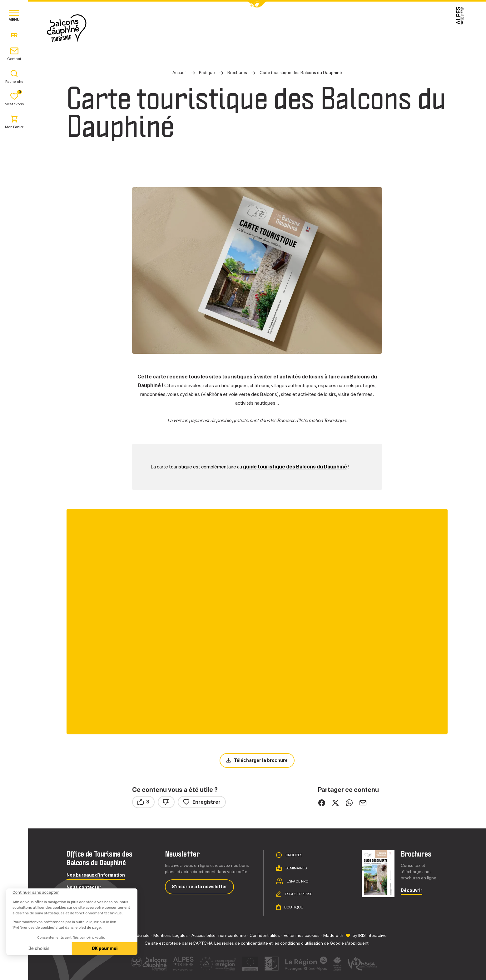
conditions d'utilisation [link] (302, 943)
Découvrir (412, 890)
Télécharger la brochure (261, 760)
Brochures (238, 72)
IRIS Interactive (372, 935)
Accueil (179, 72)
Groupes (294, 855)
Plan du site (139, 935)
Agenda (328, 28)
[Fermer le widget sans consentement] (35, 892)
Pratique (293, 28)
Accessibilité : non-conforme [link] (219, 935)
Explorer (214, 28)
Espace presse (298, 894)
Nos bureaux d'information (96, 875)
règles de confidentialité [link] (245, 943)
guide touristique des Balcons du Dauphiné (295, 467)
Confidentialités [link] (265, 935)
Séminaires (296, 868)
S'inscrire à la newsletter (199, 887)
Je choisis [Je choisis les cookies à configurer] (39, 949)
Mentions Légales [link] (171, 935)
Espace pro (297, 881)
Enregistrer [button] (202, 802)
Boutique (293, 907)
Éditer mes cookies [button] (302, 935)
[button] (257, 5)
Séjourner (254, 28)
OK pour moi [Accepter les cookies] (104, 949)
